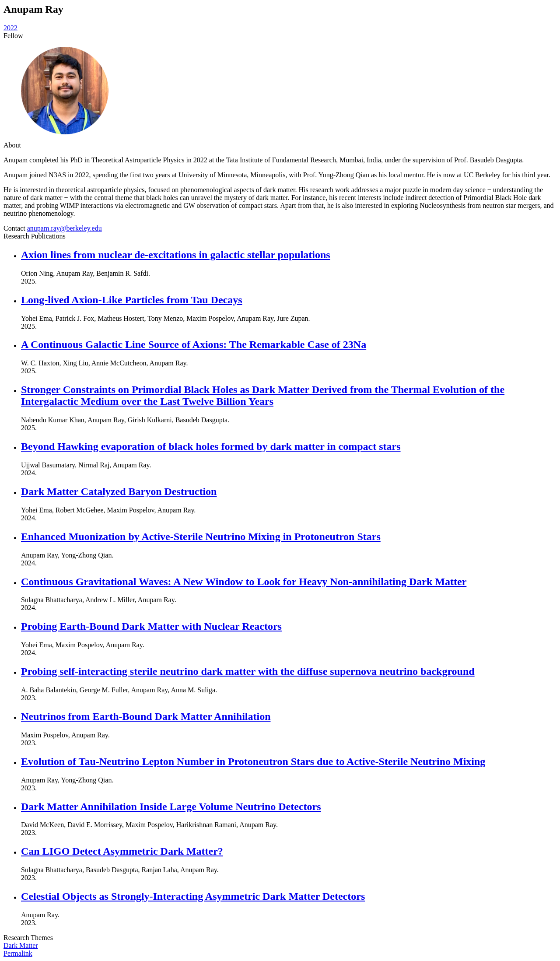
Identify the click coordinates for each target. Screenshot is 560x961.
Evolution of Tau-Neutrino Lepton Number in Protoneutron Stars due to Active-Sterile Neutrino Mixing (253, 761)
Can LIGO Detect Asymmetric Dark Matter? (122, 851)
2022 (10, 28)
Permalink (18, 953)
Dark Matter (21, 945)
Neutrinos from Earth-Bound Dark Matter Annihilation (146, 716)
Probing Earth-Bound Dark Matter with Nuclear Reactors (151, 626)
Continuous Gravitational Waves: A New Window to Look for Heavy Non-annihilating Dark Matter (244, 582)
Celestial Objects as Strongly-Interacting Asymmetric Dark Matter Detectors (193, 896)
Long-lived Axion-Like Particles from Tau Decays (132, 300)
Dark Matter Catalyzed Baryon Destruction (119, 491)
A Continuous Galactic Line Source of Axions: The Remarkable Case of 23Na (194, 344)
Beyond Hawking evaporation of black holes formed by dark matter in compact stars (211, 446)
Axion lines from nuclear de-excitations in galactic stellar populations (176, 255)
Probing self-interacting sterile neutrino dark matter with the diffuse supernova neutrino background (248, 671)
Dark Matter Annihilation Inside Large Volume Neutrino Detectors (171, 807)
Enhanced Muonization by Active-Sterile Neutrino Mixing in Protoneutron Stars (201, 537)
